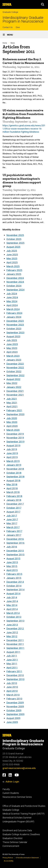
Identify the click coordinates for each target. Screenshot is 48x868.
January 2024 (14, 317)
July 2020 (12, 418)
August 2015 (13, 559)
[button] (43, 4)
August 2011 (13, 652)
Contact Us (8, 27)
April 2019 (12, 457)
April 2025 (12, 262)
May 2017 (12, 523)
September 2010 (15, 679)
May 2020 (12, 422)
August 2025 (13, 247)
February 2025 (14, 270)
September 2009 (15, 714)
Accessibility (9, 861)
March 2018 (13, 492)
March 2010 (13, 695)
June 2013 (12, 625)
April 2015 (12, 570)
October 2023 (14, 329)
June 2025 (12, 255)
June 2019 (12, 453)
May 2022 (12, 383)
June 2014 (12, 601)
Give (18, 27)
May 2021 (12, 403)
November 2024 (15, 282)
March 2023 (13, 356)
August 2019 (13, 446)
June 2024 (12, 297)
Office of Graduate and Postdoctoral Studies (24, 806)
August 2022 (13, 379)
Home (5, 43)
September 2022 (15, 375)
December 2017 (15, 504)
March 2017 (13, 527)
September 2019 (15, 442)
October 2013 (14, 617)
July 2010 (12, 683)
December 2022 (15, 364)
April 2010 (12, 691)
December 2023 (15, 321)
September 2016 (15, 543)
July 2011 (12, 656)
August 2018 (13, 481)
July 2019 (12, 449)
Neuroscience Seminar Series (17, 797)
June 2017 (12, 519)
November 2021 (15, 395)
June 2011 (12, 660)
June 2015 (12, 562)
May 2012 (12, 636)
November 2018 (15, 469)
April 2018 (12, 488)
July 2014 (12, 597)
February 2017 (14, 531)
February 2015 (14, 574)
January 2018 (14, 500)
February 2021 (14, 410)
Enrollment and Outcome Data (17, 830)
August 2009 (13, 718)
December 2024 (15, 278)
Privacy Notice (8, 858)
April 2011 (12, 668)
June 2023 (12, 344)
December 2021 (15, 391)
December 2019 (15, 434)
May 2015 (12, 566)
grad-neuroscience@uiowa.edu (19, 768)
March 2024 (13, 309)
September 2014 (15, 590)
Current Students (11, 793)
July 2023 (12, 340)
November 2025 (15, 235)
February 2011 (14, 671)
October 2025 (14, 239)
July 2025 (12, 251)
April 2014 (12, 609)
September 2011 (15, 648)
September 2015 (15, 555)
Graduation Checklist (13, 838)
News (13, 43)
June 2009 (12, 722)
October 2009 (14, 710)
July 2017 (12, 516)
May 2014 (12, 605)
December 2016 (15, 539)
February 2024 (14, 313)
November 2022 (15, 368)
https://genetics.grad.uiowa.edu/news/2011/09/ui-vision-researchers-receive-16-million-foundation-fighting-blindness (24, 129)
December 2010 (15, 675)
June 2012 (12, 632)
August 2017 (13, 512)
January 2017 (14, 535)
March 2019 (13, 461)
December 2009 (15, 703)
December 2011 (15, 640)
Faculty (6, 789)
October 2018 (14, 473)
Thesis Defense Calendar (15, 842)
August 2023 (13, 336)
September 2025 (15, 243)
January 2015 (14, 578)
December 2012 (15, 629)
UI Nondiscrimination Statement (27, 858)
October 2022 (14, 371)
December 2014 (15, 582)
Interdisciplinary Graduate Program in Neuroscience (23, 20)
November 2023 (15, 325)
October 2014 (14, 586)
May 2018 (12, 484)
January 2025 (14, 274)
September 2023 (15, 333)
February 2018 (14, 496)
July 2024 (12, 294)
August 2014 (13, 594)
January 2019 (14, 465)
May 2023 (12, 348)
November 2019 (15, 438)
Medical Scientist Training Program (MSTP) (23, 814)
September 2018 (15, 477)
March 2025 (13, 266)
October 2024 (14, 286)
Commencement (11, 846)
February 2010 (14, 699)
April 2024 (12, 305)
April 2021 (12, 406)
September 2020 (15, 414)
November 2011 (15, 644)
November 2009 (15, 707)
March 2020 (13, 430)
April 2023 (12, 352)
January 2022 (14, 387)
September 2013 (15, 621)
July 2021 (12, 399)
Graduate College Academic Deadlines (21, 834)
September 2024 (15, 290)
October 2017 (14, 508)
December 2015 (15, 551)
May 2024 (12, 301)
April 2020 (12, 426)
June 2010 (12, 687)
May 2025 (12, 258)
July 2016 (12, 547)
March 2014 (13, 613)
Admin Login (12, 782)
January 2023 (14, 360)
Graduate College (10, 12)
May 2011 (12, 664)
